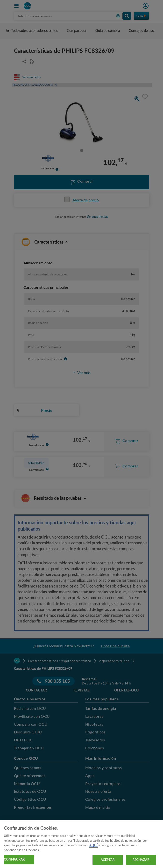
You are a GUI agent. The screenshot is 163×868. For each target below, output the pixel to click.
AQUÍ (93, 845)
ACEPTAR (108, 860)
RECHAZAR (141, 860)
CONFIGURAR (14, 859)
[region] (81, 844)
